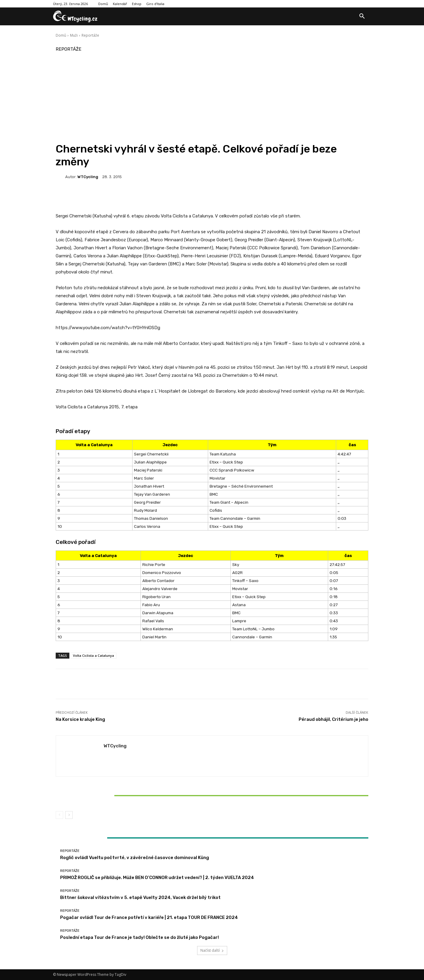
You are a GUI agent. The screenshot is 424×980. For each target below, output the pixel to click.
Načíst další (212, 950)
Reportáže (90, 35)
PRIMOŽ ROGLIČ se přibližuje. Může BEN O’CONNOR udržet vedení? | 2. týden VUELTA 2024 (157, 878)
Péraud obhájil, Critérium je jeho (333, 719)
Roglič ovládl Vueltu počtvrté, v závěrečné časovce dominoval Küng (135, 858)
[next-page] (69, 815)
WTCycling (88, 177)
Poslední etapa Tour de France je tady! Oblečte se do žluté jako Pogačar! (139, 937)
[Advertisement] (212, 98)
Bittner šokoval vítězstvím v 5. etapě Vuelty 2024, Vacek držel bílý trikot (107, 795)
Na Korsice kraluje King (80, 719)
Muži (74, 35)
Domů (61, 35)
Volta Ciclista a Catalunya (93, 655)
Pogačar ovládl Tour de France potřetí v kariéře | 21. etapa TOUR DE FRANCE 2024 (149, 917)
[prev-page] (59, 815)
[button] (362, 16)
